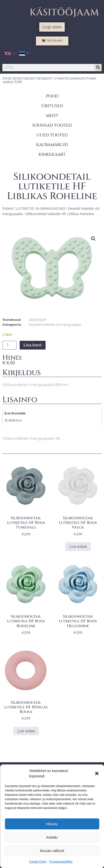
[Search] (98, 68)
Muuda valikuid (52, 851)
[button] (97, 773)
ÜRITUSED (52, 106)
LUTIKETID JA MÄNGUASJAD (40, 209)
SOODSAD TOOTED (52, 125)
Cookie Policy (38, 862)
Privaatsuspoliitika (61, 862)
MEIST (52, 116)
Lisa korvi (33, 345)
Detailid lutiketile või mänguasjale (55, 324)
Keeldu (52, 837)
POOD (52, 96)
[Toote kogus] (9, 345)
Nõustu (52, 824)
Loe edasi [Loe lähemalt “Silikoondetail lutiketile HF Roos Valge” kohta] (78, 547)
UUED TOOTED (52, 135)
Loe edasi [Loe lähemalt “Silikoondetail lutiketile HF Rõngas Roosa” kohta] (26, 731)
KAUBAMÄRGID (52, 145)
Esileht (8, 209)
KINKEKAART (52, 154)
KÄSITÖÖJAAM (64, 13)
